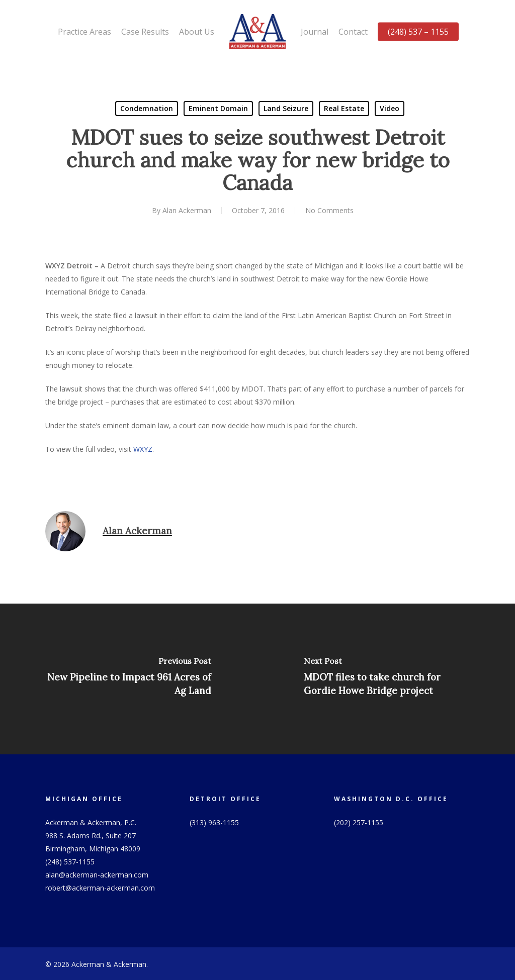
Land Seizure (286, 108)
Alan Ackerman (187, 210)
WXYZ (143, 449)
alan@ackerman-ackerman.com (97, 875)
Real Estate (344, 108)
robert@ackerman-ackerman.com (100, 888)
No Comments (329, 210)
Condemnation (147, 108)
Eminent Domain (218, 108)
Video (390, 108)
